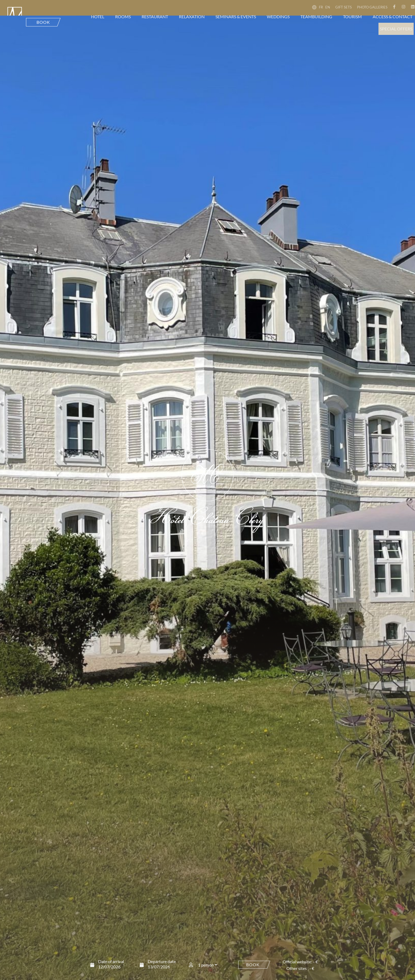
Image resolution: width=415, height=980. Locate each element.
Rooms (123, 17)
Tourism (352, 17)
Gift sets (344, 7)
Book (253, 965)
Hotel (98, 17)
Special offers (396, 29)
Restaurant (155, 17)
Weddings (278, 17)
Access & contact (393, 17)
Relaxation (192, 17)
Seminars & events (236, 17)
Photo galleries (372, 7)
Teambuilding (316, 17)
